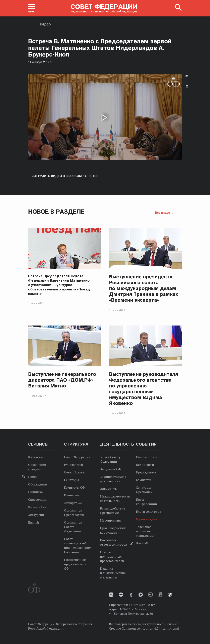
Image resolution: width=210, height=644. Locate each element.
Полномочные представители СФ (75, 564)
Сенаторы (71, 480)
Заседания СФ (110, 469)
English (33, 522)
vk (111, 595)
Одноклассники (187, 87)
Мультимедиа (146, 519)
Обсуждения (37, 484)
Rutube (160, 595)
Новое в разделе (56, 212)
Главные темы (147, 457)
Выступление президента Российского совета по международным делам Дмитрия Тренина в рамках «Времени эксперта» (144, 288)
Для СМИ (143, 543)
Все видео (162, 212)
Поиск (33, 477)
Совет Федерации (77, 457)
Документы (109, 489)
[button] (32, 8)
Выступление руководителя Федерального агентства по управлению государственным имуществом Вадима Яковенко (144, 389)
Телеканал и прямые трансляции (145, 531)
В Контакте (187, 76)
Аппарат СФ (73, 503)
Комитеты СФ (74, 487)
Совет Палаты (74, 472)
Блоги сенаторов (148, 512)
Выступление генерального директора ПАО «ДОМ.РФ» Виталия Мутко (62, 380)
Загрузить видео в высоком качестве (65, 176)
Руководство (73, 465)
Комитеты (144, 480)
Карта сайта (37, 507)
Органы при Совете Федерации (73, 527)
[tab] (187, 90)
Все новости (145, 465)
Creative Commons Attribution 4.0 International (144, 628)
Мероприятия (110, 520)
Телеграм (150, 595)
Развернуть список (187, 97)
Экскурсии (36, 515)
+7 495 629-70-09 (142, 605)
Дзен (121, 595)
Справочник (37, 499)
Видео (45, 24)
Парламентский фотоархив (170, 595)
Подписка (35, 492)
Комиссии (71, 495)
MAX (141, 595)
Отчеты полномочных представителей (112, 556)
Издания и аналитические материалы (113, 573)
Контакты (35, 457)
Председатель (146, 472)
